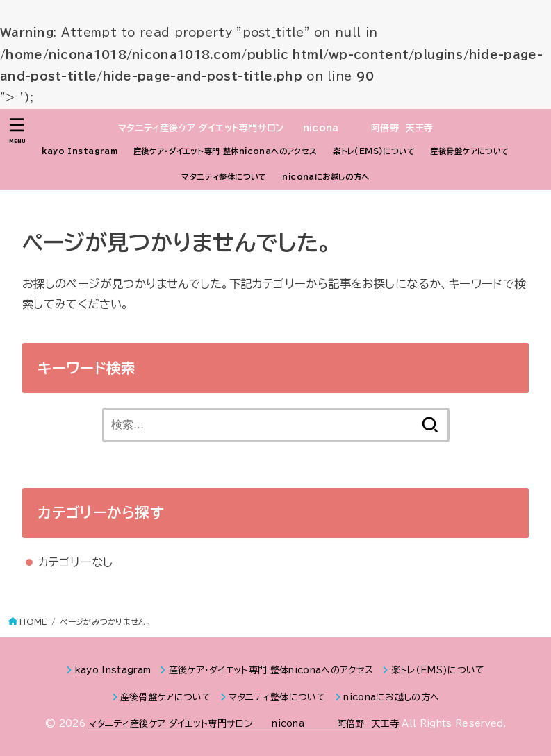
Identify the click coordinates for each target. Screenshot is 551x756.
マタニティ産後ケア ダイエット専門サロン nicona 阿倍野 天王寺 (276, 128)
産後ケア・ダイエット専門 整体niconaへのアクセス (225, 151)
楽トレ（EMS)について (374, 151)
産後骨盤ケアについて (469, 151)
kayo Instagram (80, 151)
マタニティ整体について (224, 177)
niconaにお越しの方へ (326, 177)
